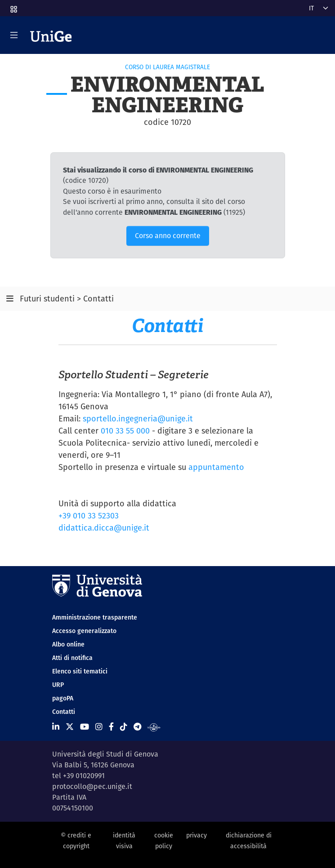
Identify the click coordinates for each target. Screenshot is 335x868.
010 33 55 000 (125, 431)
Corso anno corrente (168, 236)
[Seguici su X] (70, 727)
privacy (197, 835)
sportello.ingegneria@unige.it (138, 418)
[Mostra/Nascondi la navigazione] (14, 35)
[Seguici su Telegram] (137, 727)
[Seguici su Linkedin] (56, 727)
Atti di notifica (72, 658)
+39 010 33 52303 (89, 516)
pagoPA (63, 698)
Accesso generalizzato (84, 631)
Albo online (68, 644)
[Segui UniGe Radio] (154, 727)
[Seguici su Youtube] (85, 727)
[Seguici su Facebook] (111, 727)
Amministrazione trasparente (95, 617)
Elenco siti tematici (80, 671)
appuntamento (216, 467)
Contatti (64, 712)
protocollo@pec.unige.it (92, 786)
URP (58, 685)
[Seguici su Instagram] (99, 727)
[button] (13, 6)
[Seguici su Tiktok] (124, 727)
